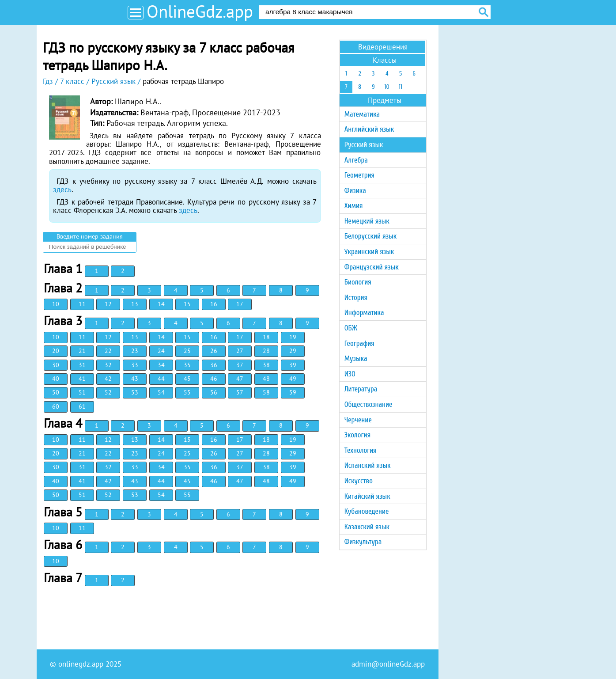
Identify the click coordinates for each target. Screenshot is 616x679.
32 (108, 365)
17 (240, 304)
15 (187, 304)
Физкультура (363, 542)
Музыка (356, 358)
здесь (62, 190)
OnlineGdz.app (200, 11)
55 (187, 392)
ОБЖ (351, 328)
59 (293, 392)
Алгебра (356, 160)
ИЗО (350, 374)
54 (161, 392)
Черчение (358, 420)
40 (56, 379)
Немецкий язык (367, 221)
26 (214, 351)
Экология (357, 435)
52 (108, 392)
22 (108, 351)
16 (214, 304)
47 (240, 379)
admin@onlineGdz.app (388, 664)
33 (135, 365)
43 (135, 379)
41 (82, 379)
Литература (361, 389)
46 (214, 379)
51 (82, 392)
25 (187, 351)
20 (56, 351)
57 (240, 392)
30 (56, 365)
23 (135, 351)
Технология (361, 450)
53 (135, 392)
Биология (358, 282)
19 (293, 337)
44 (161, 379)
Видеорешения (383, 47)
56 (214, 392)
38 (266, 365)
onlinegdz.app (81, 664)
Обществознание (368, 404)
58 (266, 392)
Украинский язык (369, 252)
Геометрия (359, 175)
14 (161, 304)
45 (187, 379)
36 (214, 365)
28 (266, 351)
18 (266, 337)
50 (56, 392)
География (359, 343)
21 (82, 351)
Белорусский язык (370, 236)
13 (135, 304)
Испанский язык (368, 465)
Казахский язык (367, 527)
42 (108, 379)
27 (240, 351)
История (356, 298)
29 (293, 351)
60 (56, 406)
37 (240, 365)
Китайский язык (367, 496)
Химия (354, 206)
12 (108, 304)
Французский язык (372, 267)
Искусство (359, 481)
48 (266, 379)
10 (56, 304)
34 (161, 365)
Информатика (364, 313)
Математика (362, 114)
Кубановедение (367, 511)
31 (82, 365)
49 (293, 379)
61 (82, 406)
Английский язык (369, 129)
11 (82, 304)
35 (187, 365)
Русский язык (364, 145)
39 (293, 365)
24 (161, 351)
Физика (355, 191)
